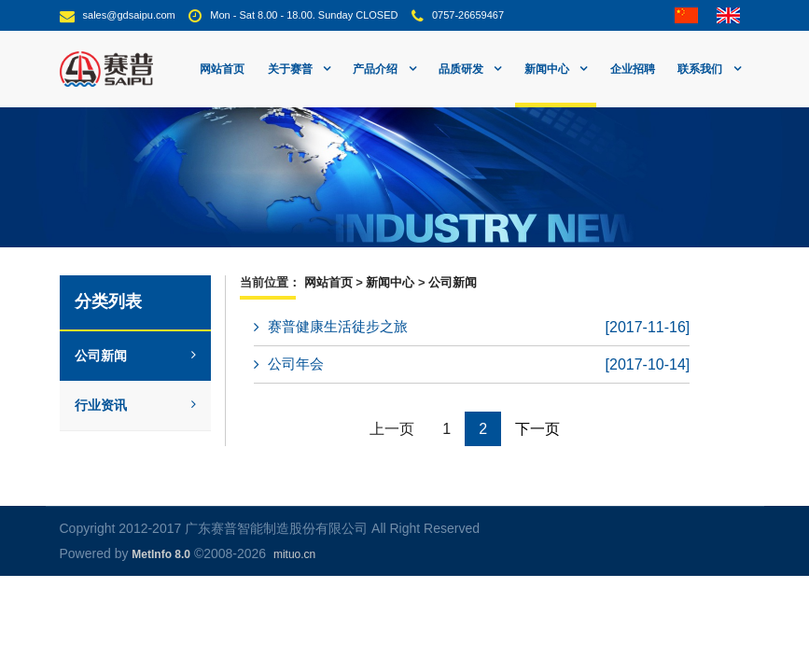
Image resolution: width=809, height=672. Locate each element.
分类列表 (108, 301)
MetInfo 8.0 (161, 554)
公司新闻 (136, 356)
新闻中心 (390, 282)
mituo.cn (294, 554)
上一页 (392, 429)
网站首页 (222, 69)
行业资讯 (136, 405)
